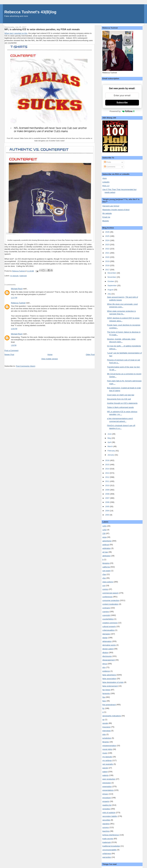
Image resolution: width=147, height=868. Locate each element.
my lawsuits (14, 276)
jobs (104, 734)
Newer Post (9, 354)
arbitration (107, 548)
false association (109, 679)
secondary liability (110, 816)
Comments (110, 167)
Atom (105, 178)
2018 (108, 265)
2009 (108, 490)
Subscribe (122, 103)
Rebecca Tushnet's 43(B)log (30, 12)
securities (106, 820)
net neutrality (108, 764)
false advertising (109, 675)
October (111, 281)
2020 (108, 257)
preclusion (107, 783)
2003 (108, 515)
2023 (108, 245)
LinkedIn (106, 182)
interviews (107, 731)
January (111, 455)
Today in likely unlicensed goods (120, 407)
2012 (108, 477)
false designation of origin (113, 682)
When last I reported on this (16, 33)
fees (104, 701)
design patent (108, 649)
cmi (104, 586)
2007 (108, 498)
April (110, 442)
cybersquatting (108, 630)
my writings (107, 760)
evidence (106, 671)
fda (104, 697)
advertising (107, 541)
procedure (107, 798)
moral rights (107, 749)
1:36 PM (14, 345)
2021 (108, 253)
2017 (108, 270)
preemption (107, 786)
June (110, 434)
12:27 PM (14, 298)
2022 (108, 249)
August (111, 290)
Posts (108, 162)
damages (106, 634)
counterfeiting (108, 619)
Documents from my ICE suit (119, 399)
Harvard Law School (111, 206)
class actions (108, 582)
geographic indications (112, 716)
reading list (107, 805)
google (105, 723)
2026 (108, 232)
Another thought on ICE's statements (122, 403)
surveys (106, 827)
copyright (106, 615)
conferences (107, 597)
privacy (105, 794)
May (110, 438)
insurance (106, 727)
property (106, 801)
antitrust (106, 545)
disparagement (109, 660)
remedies (106, 809)
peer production (109, 779)
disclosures (107, 656)
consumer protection (111, 600)
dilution (105, 653)
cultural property (109, 626)
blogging (106, 563)
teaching (106, 831)
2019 (108, 261)
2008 (108, 494)
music (105, 753)
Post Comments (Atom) (26, 366)
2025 (108, 236)
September (112, 285)
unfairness (107, 853)
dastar (105, 638)
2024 (108, 240)
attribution (106, 556)
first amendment (109, 705)
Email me (106, 217)
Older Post (90, 354)
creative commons (110, 623)
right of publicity (109, 813)
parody (105, 768)
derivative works (109, 645)
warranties (107, 857)
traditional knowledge (111, 846)
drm (104, 667)
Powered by (122, 111)
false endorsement (110, 686)
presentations (108, 790)
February (112, 451)
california (106, 567)
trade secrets (108, 839)
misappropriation (109, 746)
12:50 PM (14, 329)
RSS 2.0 (106, 186)
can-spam (106, 571)
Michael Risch (17, 289)
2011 (108, 481)
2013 (108, 473)
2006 (108, 502)
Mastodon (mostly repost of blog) (116, 210)
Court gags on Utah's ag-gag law (121, 395)
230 (104, 533)
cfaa (104, 574)
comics (105, 589)
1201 (104, 526)
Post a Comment (11, 350)
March (110, 446)
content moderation (110, 604)
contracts (106, 608)
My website (107, 213)
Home (50, 354)
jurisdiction (107, 738)
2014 (108, 469)
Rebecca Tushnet (18, 303)
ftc (103, 708)
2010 (108, 485)
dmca (105, 664)
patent (105, 772)
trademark (23, 276)
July (109, 294)
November (112, 277)
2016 (108, 460)
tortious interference (111, 835)
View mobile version (50, 359)
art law (105, 552)
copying (106, 612)
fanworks (106, 693)
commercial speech (110, 593)
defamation (107, 641)
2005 (108, 507)
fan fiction (106, 690)
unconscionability (109, 850)
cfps (104, 578)
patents (105, 775)
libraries (106, 742)
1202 (104, 530)
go (103, 719)
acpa (104, 537)
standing (106, 824)
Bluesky (106, 221)
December (112, 273)
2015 (108, 465)
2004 (108, 511)
